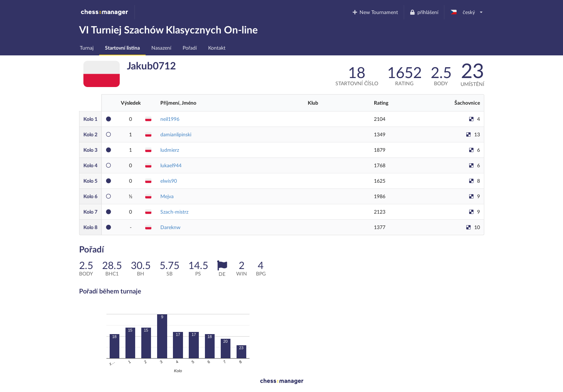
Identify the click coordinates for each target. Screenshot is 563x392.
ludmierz (170, 150)
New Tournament (375, 12)
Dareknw (170, 227)
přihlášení (424, 12)
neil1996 (170, 119)
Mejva (167, 196)
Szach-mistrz (174, 212)
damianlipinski (176, 134)
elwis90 (169, 181)
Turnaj (87, 48)
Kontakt (217, 48)
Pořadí (190, 48)
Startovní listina (122, 48)
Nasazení (161, 48)
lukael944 (171, 165)
